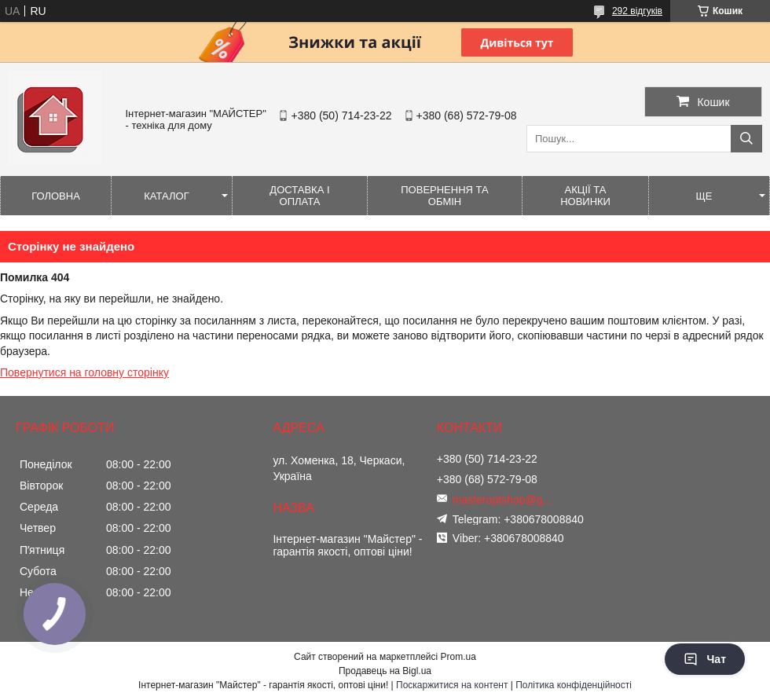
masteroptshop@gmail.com (508, 500)
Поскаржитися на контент (452, 685)
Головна (56, 196)
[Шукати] (746, 139)
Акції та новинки (585, 196)
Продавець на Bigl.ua (385, 671)
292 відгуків (637, 11)
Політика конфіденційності (574, 685)
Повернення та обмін (444, 196)
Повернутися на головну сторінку (84, 372)
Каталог (166, 196)
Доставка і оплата (299, 196)
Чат (705, 659)
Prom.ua (458, 657)
